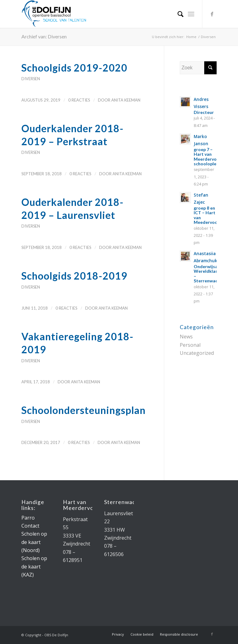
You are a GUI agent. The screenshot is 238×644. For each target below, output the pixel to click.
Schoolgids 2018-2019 (74, 276)
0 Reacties (79, 100)
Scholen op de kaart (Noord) (34, 542)
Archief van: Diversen (44, 36)
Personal (190, 345)
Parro (28, 518)
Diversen (31, 79)
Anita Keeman (126, 100)
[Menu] (191, 14)
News (186, 337)
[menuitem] (177, 14)
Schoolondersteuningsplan (84, 410)
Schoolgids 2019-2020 (74, 68)
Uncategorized (197, 353)
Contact (30, 526)
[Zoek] (177, 14)
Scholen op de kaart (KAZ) (34, 566)
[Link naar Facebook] (212, 14)
